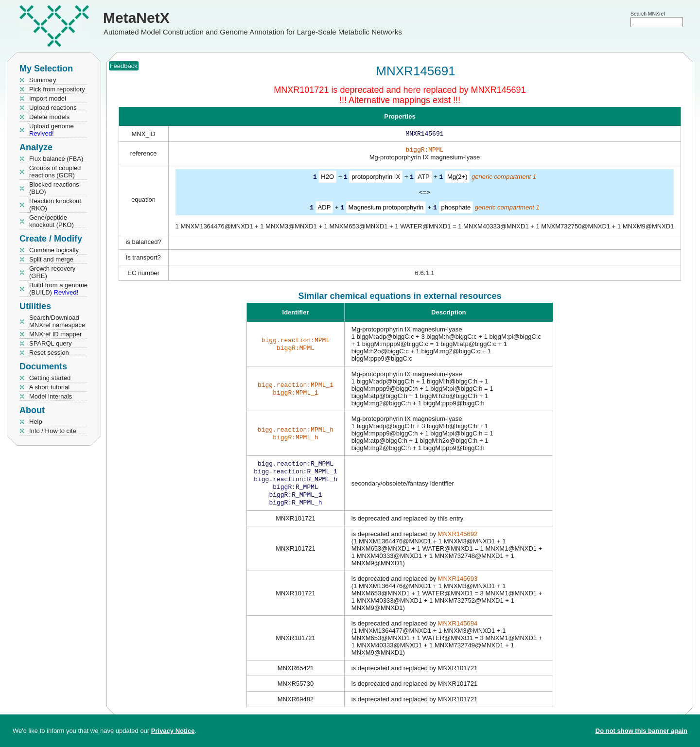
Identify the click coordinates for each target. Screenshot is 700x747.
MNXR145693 (458, 585)
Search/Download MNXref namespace (57, 321)
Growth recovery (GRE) (52, 272)
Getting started (50, 378)
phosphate (456, 209)
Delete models (49, 117)
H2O (327, 179)
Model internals (51, 396)
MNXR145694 (458, 630)
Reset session (49, 353)
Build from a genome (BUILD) (58, 289)
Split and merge (51, 259)
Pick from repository (57, 89)
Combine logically (54, 250)
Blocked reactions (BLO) (54, 188)
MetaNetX (136, 18)
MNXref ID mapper (55, 334)
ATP (423, 179)
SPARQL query (50, 343)
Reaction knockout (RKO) (55, 205)
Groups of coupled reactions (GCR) (55, 172)
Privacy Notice (173, 731)
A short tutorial (49, 387)
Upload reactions (53, 108)
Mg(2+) (457, 179)
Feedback (124, 66)
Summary (43, 80)
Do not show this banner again (641, 731)
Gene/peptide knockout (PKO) (52, 221)
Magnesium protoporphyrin (386, 209)
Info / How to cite (53, 431)
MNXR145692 (458, 541)
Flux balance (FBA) (56, 159)
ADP (324, 209)
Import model (48, 98)
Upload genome (52, 130)
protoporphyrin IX (376, 179)
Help (36, 422)
